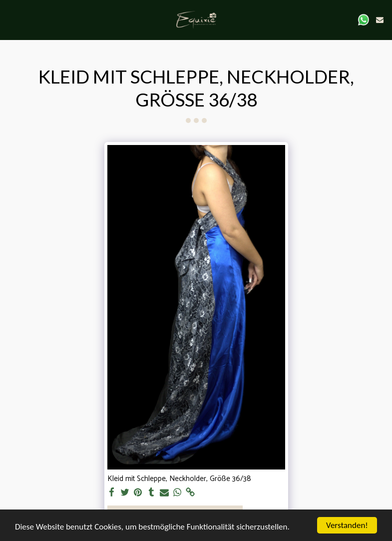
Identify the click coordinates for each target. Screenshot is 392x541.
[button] (11, 19)
